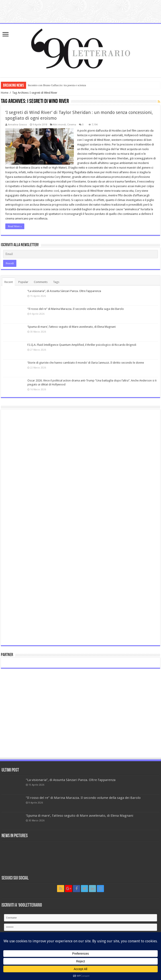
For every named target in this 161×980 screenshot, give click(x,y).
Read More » (15, 226)
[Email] (81, 254)
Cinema (72, 125)
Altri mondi (59, 125)
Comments (41, 282)
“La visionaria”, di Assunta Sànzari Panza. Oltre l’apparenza (64, 291)
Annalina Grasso (17, 125)
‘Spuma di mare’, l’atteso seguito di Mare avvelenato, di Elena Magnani (72, 327)
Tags (56, 282)
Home (5, 93)
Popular (23, 282)
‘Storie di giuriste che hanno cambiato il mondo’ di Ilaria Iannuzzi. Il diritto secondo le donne (86, 363)
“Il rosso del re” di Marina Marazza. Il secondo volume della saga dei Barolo (76, 309)
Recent (9, 282)
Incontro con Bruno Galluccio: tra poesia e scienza (57, 85)
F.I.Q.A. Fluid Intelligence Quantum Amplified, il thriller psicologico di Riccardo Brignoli (82, 345)
